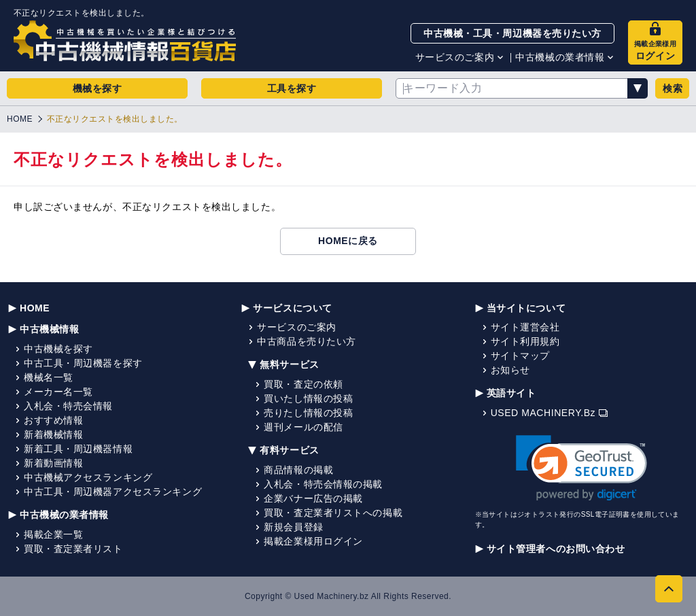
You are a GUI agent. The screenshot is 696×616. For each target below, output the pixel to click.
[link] (581, 468)
